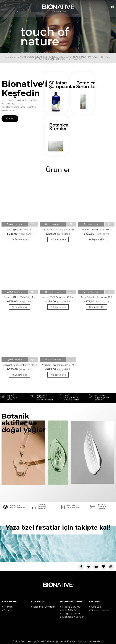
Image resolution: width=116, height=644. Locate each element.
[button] (10, 119)
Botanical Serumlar (86, 85)
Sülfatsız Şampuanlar (62, 85)
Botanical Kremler (59, 127)
